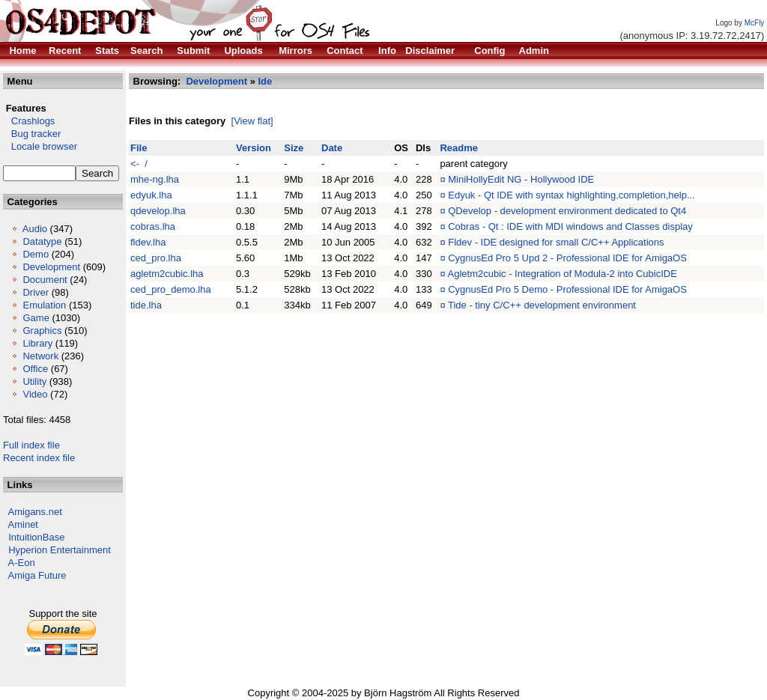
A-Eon (22, 563)
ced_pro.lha (156, 258)
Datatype (42, 241)
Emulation (44, 305)
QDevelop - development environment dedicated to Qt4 (567, 211)
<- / (139, 164)
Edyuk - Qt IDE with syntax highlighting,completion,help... (572, 195)
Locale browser (40, 146)
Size (294, 148)
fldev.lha (148, 242)
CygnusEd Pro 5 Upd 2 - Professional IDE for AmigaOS (567, 258)
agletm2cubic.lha (167, 274)
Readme (459, 148)
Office (35, 369)
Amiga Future (37, 575)
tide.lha (146, 305)
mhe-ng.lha (155, 179)
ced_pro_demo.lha (171, 289)
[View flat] (252, 121)
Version (254, 148)
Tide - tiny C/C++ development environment (542, 305)
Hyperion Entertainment (60, 550)
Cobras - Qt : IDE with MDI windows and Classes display (570, 226)
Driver (36, 292)
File (139, 148)
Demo (36, 254)
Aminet (23, 524)
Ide (266, 81)
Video (35, 394)
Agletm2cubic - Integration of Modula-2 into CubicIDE (563, 274)
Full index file (31, 445)
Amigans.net (35, 512)
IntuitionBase (36, 537)
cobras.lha (153, 226)
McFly (755, 23)
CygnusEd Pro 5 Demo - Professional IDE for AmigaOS (567, 289)
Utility (34, 381)
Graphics (42, 331)
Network (40, 356)
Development (51, 267)
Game (36, 318)
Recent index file (39, 458)
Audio (35, 229)
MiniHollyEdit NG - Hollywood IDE (521, 179)
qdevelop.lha (158, 211)
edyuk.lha (151, 195)
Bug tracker (32, 134)
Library (37, 343)
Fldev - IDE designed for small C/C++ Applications (556, 242)
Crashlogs (29, 121)
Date (332, 148)
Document (45, 280)
